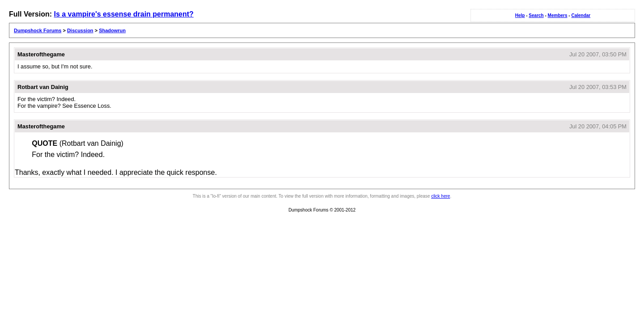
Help (520, 15)
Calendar (581, 15)
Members (558, 15)
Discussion (80, 30)
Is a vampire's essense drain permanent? (123, 14)
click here (441, 196)
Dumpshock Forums (38, 30)
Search (536, 15)
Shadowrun (112, 30)
